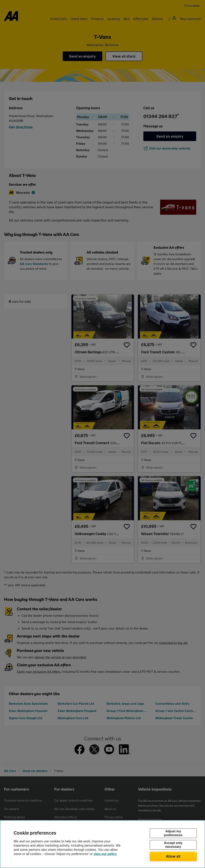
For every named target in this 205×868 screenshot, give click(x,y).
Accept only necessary (173, 845)
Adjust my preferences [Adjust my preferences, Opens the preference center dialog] (173, 833)
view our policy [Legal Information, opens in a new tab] (105, 854)
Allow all (173, 856)
